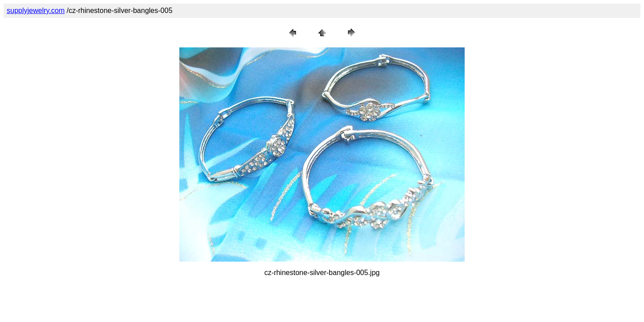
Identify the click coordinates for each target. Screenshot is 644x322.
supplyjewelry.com (36, 11)
